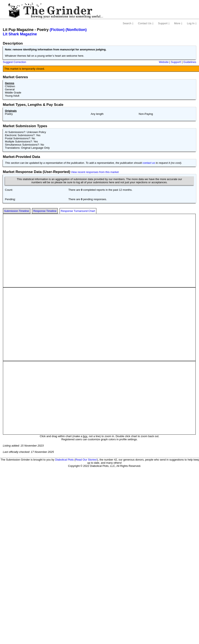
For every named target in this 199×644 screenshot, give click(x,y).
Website (164, 62)
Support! (176, 62)
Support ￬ (164, 23)
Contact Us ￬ (146, 23)
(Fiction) (57, 30)
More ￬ (178, 23)
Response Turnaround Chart (78, 211)
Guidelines (190, 62)
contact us (149, 163)
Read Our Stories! (86, 460)
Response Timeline (45, 211)
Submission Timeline (17, 211)
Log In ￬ (192, 23)
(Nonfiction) (76, 30)
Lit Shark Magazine (20, 34)
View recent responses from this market (95, 172)
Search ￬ (128, 23)
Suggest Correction (15, 62)
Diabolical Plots (64, 460)
